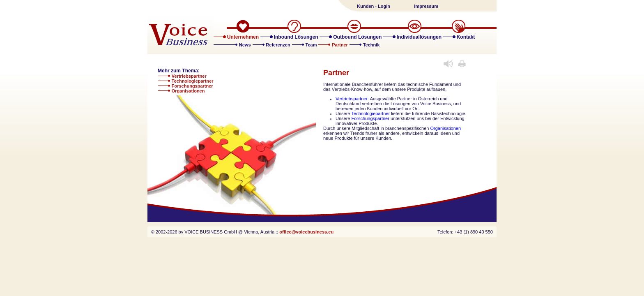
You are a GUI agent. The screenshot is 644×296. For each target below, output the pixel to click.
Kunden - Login (374, 6)
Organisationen (188, 91)
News (246, 45)
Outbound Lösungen (357, 37)
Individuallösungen (419, 37)
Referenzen (278, 45)
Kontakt (466, 37)
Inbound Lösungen (296, 37)
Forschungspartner (192, 86)
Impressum (426, 6)
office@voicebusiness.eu (306, 232)
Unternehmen (243, 37)
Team (312, 45)
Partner (340, 45)
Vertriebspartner (189, 76)
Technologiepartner (193, 81)
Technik (371, 45)
